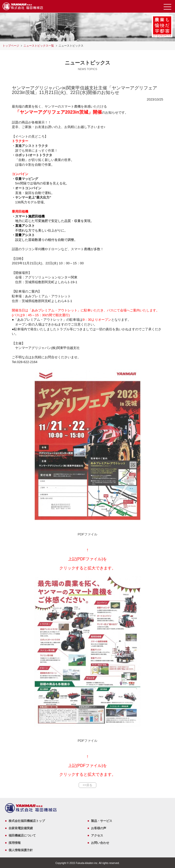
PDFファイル (87, 534)
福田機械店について (22, 835)
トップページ (11, 46)
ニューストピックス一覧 (39, 46)
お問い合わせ (100, 843)
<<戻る (87, 785)
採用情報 (15, 843)
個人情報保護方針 (21, 850)
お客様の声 (99, 828)
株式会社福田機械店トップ (27, 821)
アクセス (97, 835)
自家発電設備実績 (21, 828)
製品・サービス (102, 821)
